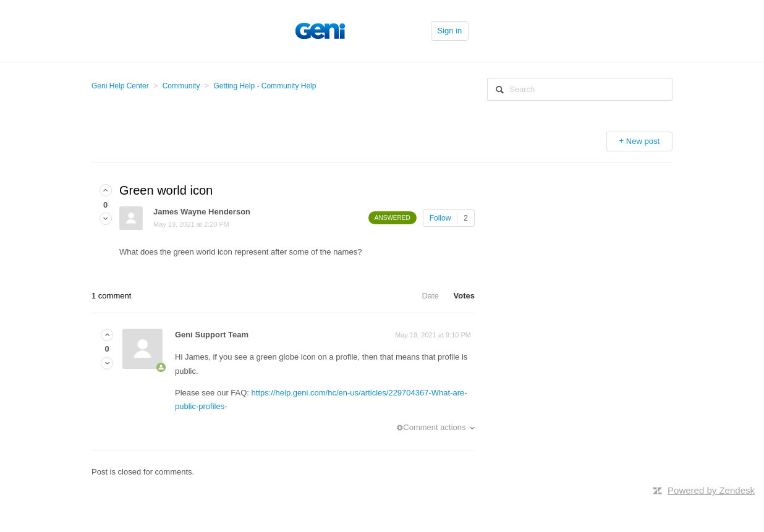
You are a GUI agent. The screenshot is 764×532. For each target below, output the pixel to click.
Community (181, 86)
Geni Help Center (120, 86)
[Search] (580, 89)
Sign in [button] (450, 31)
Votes (464, 296)
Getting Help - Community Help (265, 86)
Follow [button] (440, 218)
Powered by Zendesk (711, 490)
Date (430, 296)
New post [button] (643, 141)
